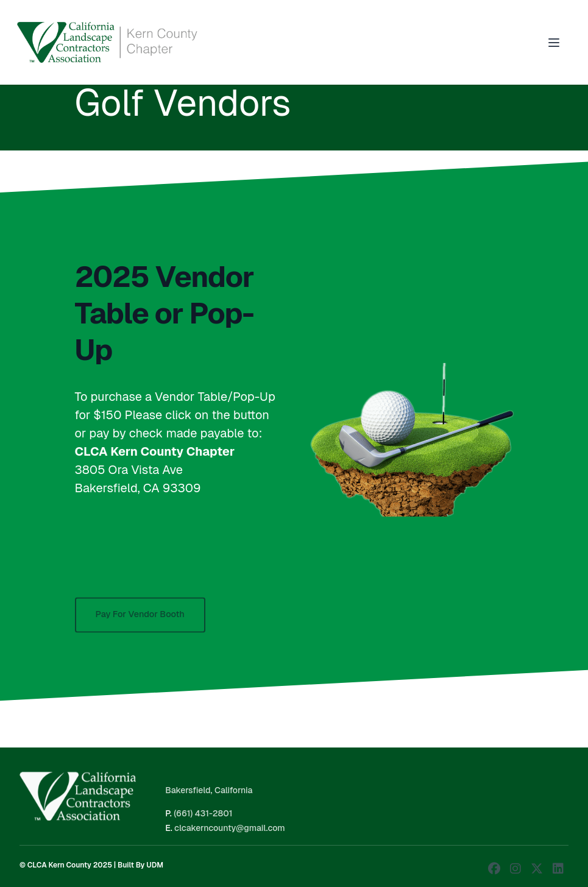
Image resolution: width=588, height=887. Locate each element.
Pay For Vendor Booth (140, 620)
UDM (155, 865)
